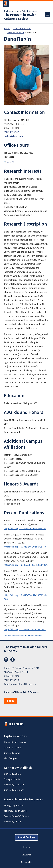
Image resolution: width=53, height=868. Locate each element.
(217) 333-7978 (11, 680)
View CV (11, 162)
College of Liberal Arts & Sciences (21, 11)
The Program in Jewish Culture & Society (20, 17)
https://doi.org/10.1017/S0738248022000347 (26, 565)
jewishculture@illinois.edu (24, 684)
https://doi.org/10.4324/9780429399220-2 (25, 630)
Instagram (6, 660)
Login (10, 701)
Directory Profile (16, 33)
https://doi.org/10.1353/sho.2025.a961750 (25, 529)
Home (7, 29)
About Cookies (26, 837)
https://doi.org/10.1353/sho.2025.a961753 (25, 547)
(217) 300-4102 (11, 132)
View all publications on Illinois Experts (23, 636)
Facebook (13, 660)
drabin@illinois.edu (13, 136)
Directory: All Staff (22, 29)
